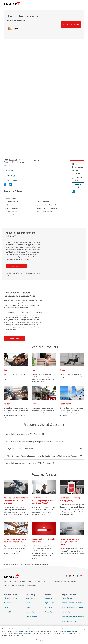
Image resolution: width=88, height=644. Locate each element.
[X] (74, 576)
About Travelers (31, 598)
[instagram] (82, 576)
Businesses (7, 603)
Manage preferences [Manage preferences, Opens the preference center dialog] (43, 640)
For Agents (49, 607)
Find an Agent (49, 612)
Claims (6, 607)
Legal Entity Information (70, 621)
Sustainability (30, 612)
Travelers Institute (31, 617)
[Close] (85, 629)
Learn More (14, 339)
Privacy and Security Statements (72, 603)
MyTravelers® (50, 603)
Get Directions (10, 165)
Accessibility (66, 612)
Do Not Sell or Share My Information (73, 607)
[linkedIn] (78, 576)
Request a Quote (71, 24)
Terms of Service (67, 598)
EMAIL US (11, 176)
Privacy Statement (68, 631)
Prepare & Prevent (10, 612)
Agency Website (10, 180)
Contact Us (49, 598)
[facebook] (67, 576)
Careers (28, 603)
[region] (44, 635)
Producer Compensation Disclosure (73, 617)
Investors (29, 607)
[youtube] (71, 576)
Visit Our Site (16, 266)
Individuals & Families (10, 598)
